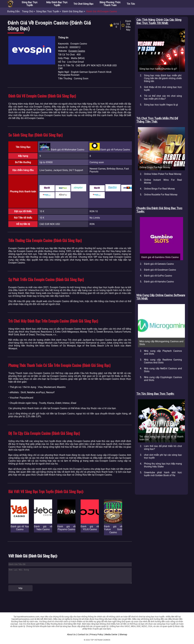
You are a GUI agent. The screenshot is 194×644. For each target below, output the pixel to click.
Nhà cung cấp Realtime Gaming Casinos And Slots (163, 361)
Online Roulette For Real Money (161, 195)
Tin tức (131, 4)
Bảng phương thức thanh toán (110, 4)
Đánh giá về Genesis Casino (159, 264)
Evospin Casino (77, 51)
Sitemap (123, 634)
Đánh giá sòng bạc (73, 11)
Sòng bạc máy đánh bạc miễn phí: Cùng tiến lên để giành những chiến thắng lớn (163, 78)
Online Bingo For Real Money (159, 189)
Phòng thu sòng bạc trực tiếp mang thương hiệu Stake (163, 465)
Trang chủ (28, 11)
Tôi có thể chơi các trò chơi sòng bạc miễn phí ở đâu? (163, 97)
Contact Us (83, 634)
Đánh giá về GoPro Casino (158, 276)
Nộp (20, 588)
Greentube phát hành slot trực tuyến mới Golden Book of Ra (163, 474)
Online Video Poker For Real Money (163, 174)
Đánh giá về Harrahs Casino (159, 282)
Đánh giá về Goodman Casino (160, 270)
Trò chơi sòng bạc (83, 4)
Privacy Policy (97, 634)
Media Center (111, 634)
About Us (71, 634)
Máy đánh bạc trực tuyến (57, 4)
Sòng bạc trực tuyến (30, 4)
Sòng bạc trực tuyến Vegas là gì (161, 105)
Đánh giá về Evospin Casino (102, 11)
